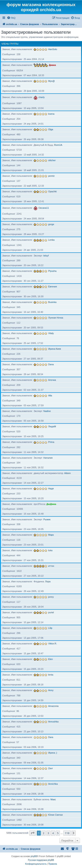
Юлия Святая (55, 815)
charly (42, 97)
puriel (51, 612)
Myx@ (51, 81)
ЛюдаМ (52, 426)
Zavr (51, 768)
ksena (51, 114)
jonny (51, 597)
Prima (51, 442)
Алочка (52, 380)
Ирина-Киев (55, 349)
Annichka (53, 784)
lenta (51, 675)
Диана (52, 65)
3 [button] (48, 833)
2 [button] (43, 833)
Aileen (68, 473)
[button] (33, 833)
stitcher (52, 160)
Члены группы (10, 44)
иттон (51, 566)
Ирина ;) (53, 753)
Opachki (52, 191)
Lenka (51, 240)
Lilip (50, 628)
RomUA (58, 145)
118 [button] (67, 833)
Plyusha (52, 271)
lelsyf (46, 256)
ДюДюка (51, 504)
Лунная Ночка (56, 318)
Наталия (48, 458)
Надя (51, 488)
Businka (52, 302)
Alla (50, 396)
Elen (51, 659)
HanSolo (53, 49)
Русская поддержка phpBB (41, 860)
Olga (51, 129)
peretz (51, 176)
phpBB (34, 856)
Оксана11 (44, 208)
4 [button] (53, 833)
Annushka (53, 722)
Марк (51, 535)
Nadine (47, 411)
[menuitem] (11, 18)
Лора (48, 581)
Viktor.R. (53, 644)
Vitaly (51, 333)
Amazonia (53, 706)
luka (50, 550)
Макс (53, 799)
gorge (51, 224)
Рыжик (47, 519)
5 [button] (58, 833)
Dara (51, 737)
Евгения (53, 287)
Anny (51, 690)
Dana (51, 364)
